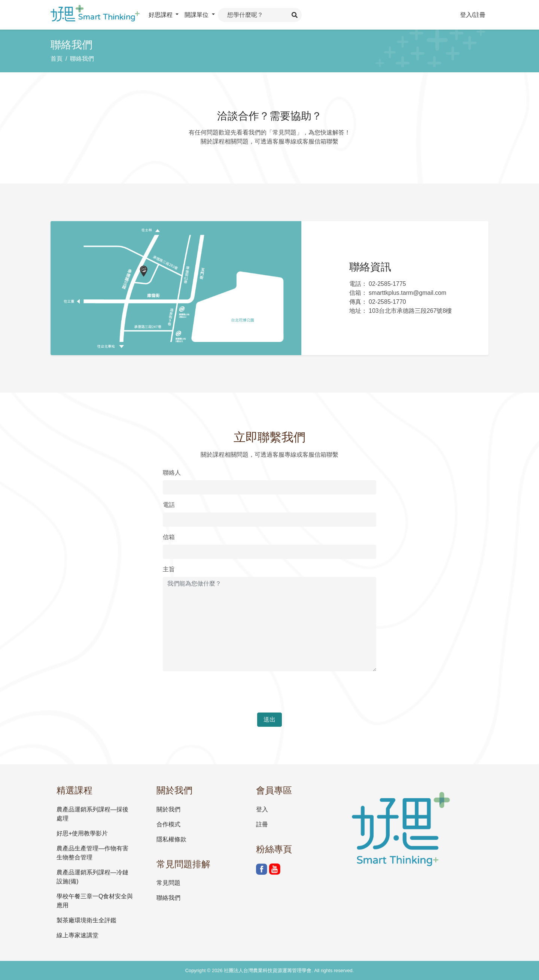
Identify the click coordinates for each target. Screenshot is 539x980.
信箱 (169, 537)
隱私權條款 (171, 839)
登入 (262, 809)
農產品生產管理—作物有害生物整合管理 (92, 853)
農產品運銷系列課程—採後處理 (92, 814)
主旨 (169, 569)
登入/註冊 (473, 15)
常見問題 (168, 883)
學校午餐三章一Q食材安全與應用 (95, 901)
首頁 (57, 59)
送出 (269, 719)
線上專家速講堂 (77, 935)
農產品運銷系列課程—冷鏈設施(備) (92, 877)
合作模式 (168, 824)
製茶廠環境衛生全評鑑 (86, 920)
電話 (169, 505)
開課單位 (197, 15)
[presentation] (220, 692)
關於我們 (168, 809)
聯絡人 (172, 473)
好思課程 (161, 15)
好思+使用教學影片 (82, 833)
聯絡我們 (82, 59)
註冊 (262, 824)
